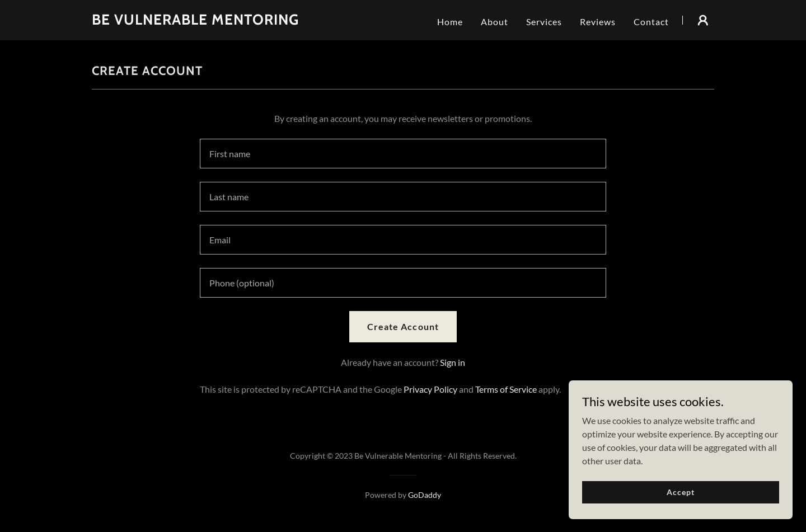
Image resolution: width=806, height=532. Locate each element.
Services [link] (544, 22)
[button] (703, 20)
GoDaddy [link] (425, 495)
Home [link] (450, 22)
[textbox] (403, 154)
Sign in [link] (453, 362)
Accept (680, 492)
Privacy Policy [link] (430, 389)
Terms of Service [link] (506, 389)
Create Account (403, 326)
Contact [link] (651, 22)
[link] (195, 21)
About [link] (495, 22)
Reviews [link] (598, 22)
